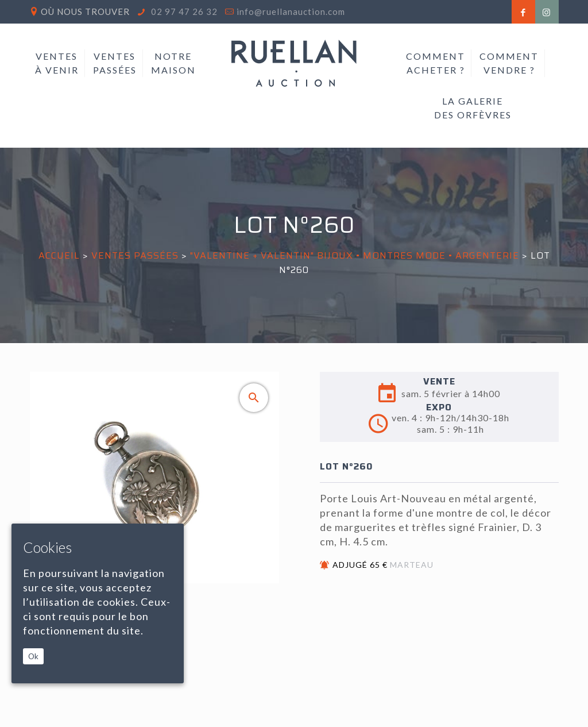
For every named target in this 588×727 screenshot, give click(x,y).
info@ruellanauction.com (291, 11)
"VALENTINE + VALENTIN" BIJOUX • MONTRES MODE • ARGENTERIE (355, 255)
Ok (33, 656)
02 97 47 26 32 (183, 11)
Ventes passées (135, 255)
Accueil (59, 255)
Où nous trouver (85, 11)
